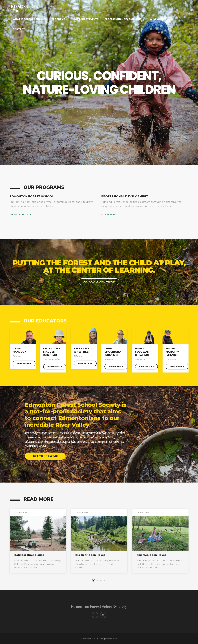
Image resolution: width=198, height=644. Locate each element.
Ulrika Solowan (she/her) (142, 352)
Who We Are (159, 19)
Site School (110, 215)
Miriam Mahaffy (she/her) (172, 352)
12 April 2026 (20, 512)
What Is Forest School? (29, 19)
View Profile (24, 363)
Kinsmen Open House (152, 555)
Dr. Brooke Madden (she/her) (52, 352)
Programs (59, 19)
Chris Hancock (19, 350)
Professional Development (124, 19)
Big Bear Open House (90, 555)
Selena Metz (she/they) (83, 350)
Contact (19, 29)
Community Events (86, 19)
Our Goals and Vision (99, 282)
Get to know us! (45, 456)
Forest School (20, 215)
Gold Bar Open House (29, 555)
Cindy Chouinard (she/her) (113, 352)
